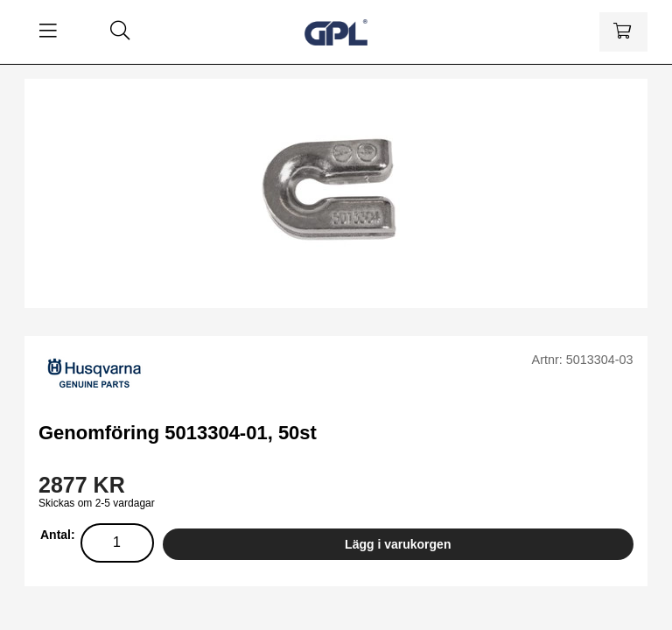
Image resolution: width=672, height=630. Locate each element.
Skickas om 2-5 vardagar (97, 503)
